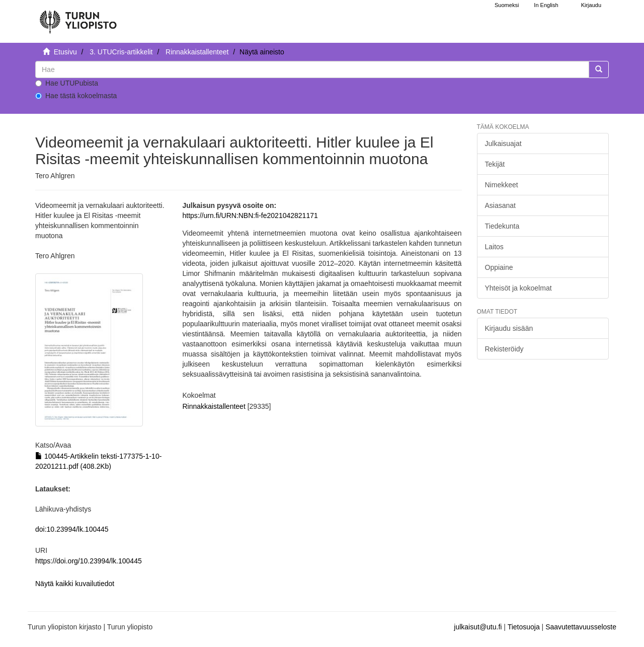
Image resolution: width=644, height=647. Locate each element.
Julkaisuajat (503, 143)
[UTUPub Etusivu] (78, 18)
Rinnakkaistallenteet (197, 52)
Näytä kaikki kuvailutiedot (75, 584)
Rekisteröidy (504, 349)
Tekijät (495, 164)
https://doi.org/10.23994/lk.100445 (89, 561)
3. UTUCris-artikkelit (121, 52)
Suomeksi (507, 5)
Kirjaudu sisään (509, 328)
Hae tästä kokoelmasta (76, 96)
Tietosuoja (524, 627)
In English (546, 5)
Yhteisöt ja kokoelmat (518, 288)
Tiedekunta (502, 226)
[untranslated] (312, 69)
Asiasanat (500, 205)
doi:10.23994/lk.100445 (72, 529)
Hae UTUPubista (67, 83)
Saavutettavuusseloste (581, 627)
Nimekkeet (502, 185)
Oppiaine (499, 267)
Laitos (494, 247)
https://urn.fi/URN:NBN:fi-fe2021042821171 (250, 215)
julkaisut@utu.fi (478, 627)
